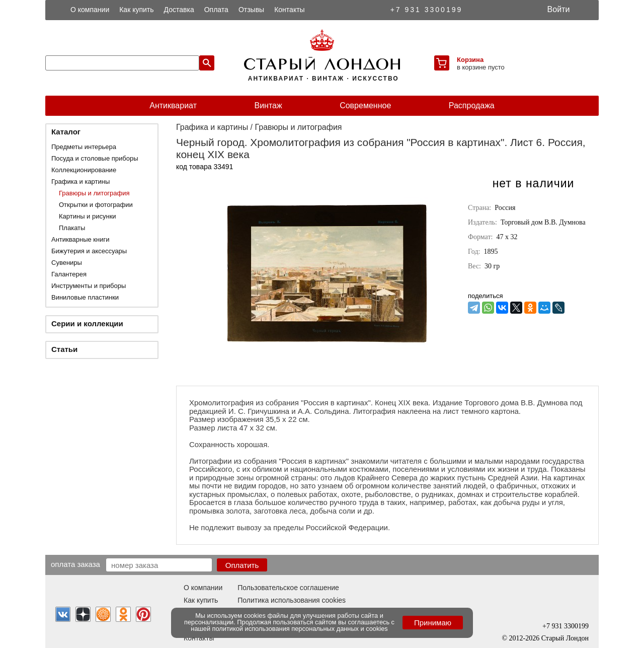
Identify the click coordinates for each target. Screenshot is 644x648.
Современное (365, 105)
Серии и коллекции (87, 323)
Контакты (289, 10)
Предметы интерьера (84, 147)
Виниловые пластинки (85, 297)
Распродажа (472, 105)
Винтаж (268, 105)
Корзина (470, 60)
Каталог (66, 132)
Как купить (136, 10)
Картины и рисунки (88, 216)
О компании (90, 10)
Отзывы (251, 10)
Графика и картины (80, 182)
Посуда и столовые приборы (95, 158)
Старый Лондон (565, 638)
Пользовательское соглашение (288, 588)
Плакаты (72, 228)
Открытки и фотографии (96, 205)
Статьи (64, 349)
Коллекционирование (84, 170)
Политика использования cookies (292, 600)
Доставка (179, 10)
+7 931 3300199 (427, 10)
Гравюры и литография (94, 193)
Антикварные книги (80, 239)
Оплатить (242, 565)
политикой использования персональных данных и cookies (300, 629)
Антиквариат (173, 105)
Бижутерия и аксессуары (89, 251)
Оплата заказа (75, 564)
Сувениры (67, 263)
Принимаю (433, 623)
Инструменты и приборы (89, 286)
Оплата (216, 10)
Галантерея (69, 274)
